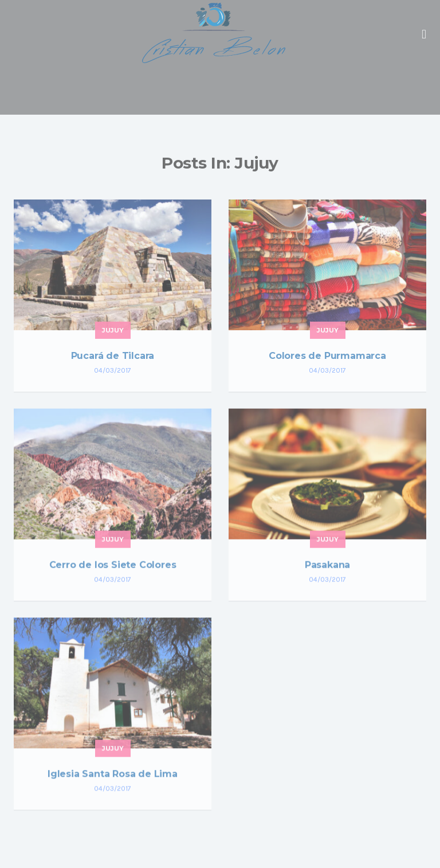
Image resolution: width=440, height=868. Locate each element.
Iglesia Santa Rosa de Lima (113, 774)
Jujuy (113, 330)
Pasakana (327, 565)
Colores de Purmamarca (327, 356)
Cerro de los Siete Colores (113, 565)
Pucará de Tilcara (113, 356)
